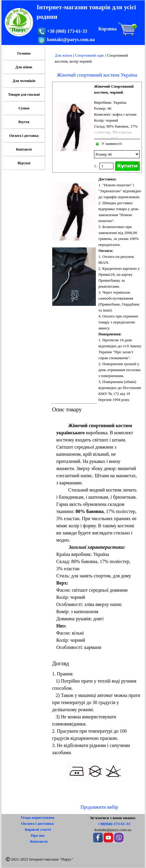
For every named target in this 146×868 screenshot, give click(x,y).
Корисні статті (38, 829)
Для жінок (64, 55)
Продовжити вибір (99, 807)
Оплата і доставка (24, 136)
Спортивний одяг (90, 55)
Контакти (24, 149)
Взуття (24, 122)
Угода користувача (37, 817)
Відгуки (24, 163)
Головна (24, 53)
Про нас (38, 835)
